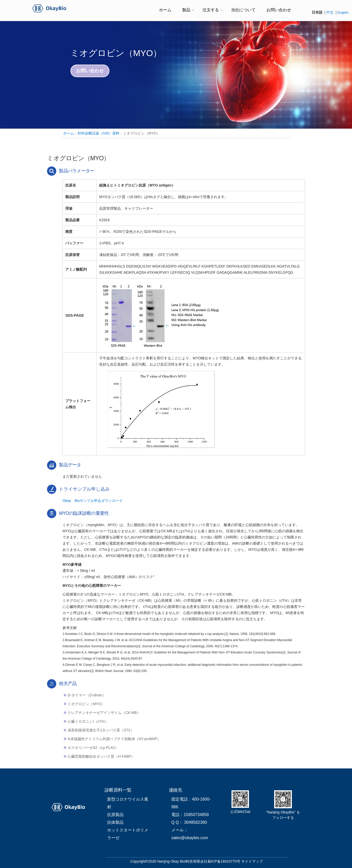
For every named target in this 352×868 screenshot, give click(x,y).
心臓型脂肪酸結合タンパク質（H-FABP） (101, 756)
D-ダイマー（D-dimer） (87, 695)
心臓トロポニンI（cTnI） (88, 721)
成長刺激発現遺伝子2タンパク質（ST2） (101, 730)
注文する (211, 10)
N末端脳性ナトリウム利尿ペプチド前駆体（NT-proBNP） (114, 739)
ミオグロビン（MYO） (86, 704)
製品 (186, 10)
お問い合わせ (279, 10)
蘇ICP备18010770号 (224, 861)
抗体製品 (115, 822)
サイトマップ (252, 861)
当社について (243, 10)
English (343, 12)
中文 (330, 12)
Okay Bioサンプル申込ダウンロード (93, 501)
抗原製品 (115, 815)
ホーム (165, 10)
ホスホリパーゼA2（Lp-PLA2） (93, 748)
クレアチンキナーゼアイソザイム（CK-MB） (104, 713)
